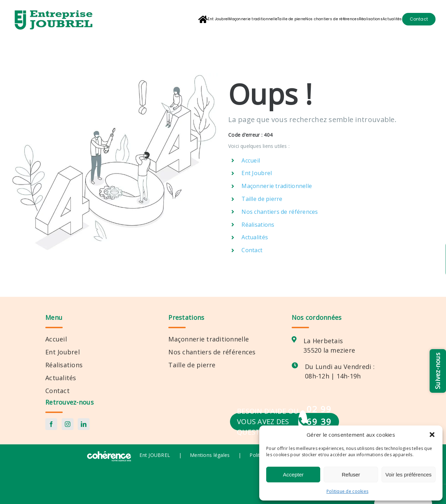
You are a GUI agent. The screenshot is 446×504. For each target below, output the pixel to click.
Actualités (255, 237)
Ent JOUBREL (155, 455)
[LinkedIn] (84, 424)
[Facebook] (51, 424)
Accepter (293, 475)
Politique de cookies (347, 491)
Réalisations (258, 225)
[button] (432, 435)
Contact (252, 250)
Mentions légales (210, 455)
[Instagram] (68, 424)
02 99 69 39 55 (319, 422)
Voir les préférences (409, 475)
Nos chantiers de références (280, 212)
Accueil (251, 160)
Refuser (351, 475)
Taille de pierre (262, 199)
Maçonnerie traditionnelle (277, 186)
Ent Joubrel (257, 173)
